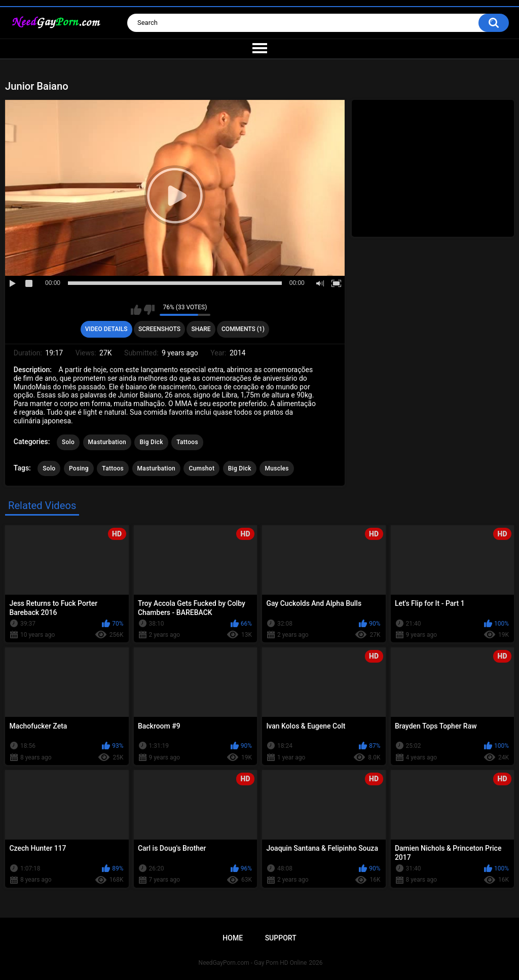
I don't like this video (149, 310)
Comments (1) (243, 329)
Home (233, 938)
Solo (68, 442)
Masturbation (107, 442)
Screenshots (159, 329)
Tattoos (187, 442)
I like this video (136, 310)
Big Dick (151, 442)
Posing (79, 468)
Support (281, 938)
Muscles (276, 468)
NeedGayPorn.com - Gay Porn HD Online (253, 963)
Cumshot (201, 468)
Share (201, 329)
